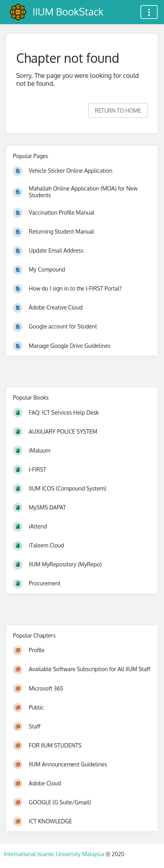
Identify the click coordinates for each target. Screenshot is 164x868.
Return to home (118, 110)
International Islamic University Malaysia (55, 854)
